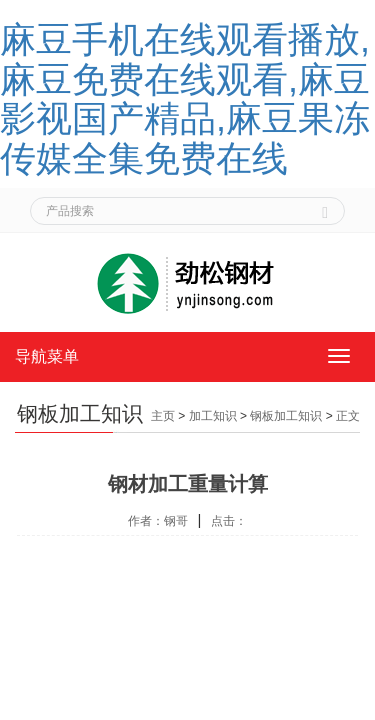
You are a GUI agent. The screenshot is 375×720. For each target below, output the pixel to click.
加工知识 (213, 416)
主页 (163, 416)
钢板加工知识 (286, 416)
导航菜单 (47, 356)
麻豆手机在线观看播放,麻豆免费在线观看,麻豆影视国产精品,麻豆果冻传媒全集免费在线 (185, 99)
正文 (348, 416)
